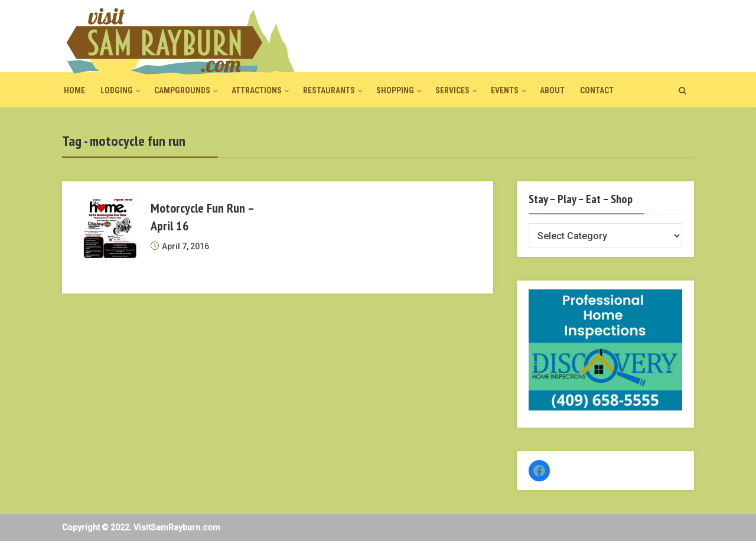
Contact (597, 90)
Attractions (257, 90)
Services (452, 90)
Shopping (395, 90)
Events (505, 90)
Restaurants (329, 90)
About (552, 90)
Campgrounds (182, 90)
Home (74, 90)
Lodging (117, 90)
